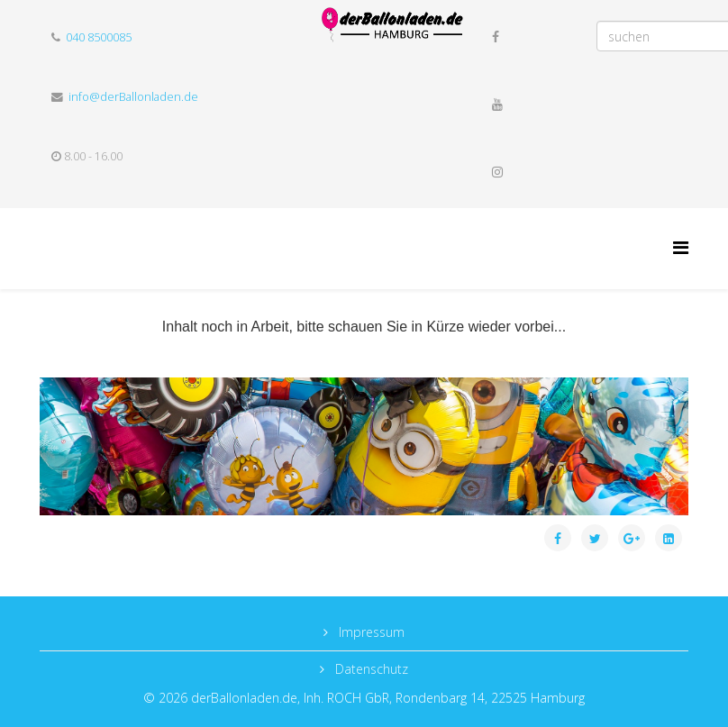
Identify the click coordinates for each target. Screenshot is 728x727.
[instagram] (497, 172)
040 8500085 (99, 37)
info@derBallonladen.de (133, 97)
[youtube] (497, 104)
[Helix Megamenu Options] (681, 247)
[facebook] (496, 36)
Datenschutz (370, 669)
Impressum (370, 632)
